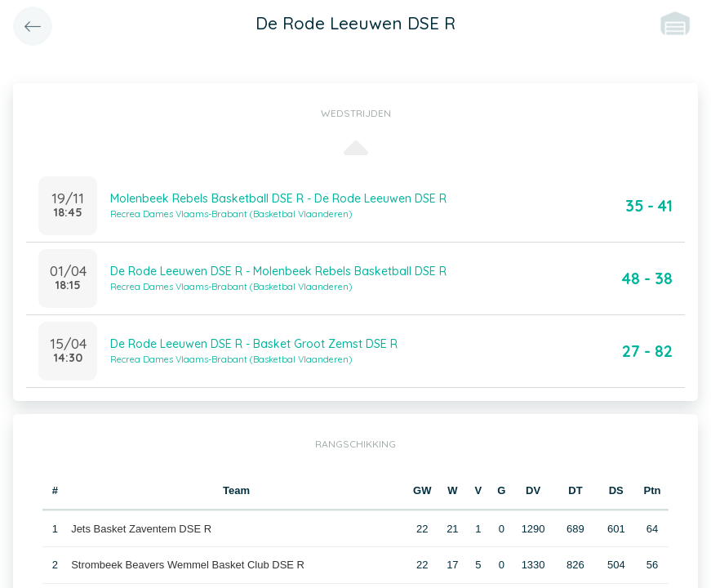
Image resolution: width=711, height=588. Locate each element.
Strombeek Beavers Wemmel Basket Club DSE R (188, 565)
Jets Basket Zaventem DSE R (141, 529)
